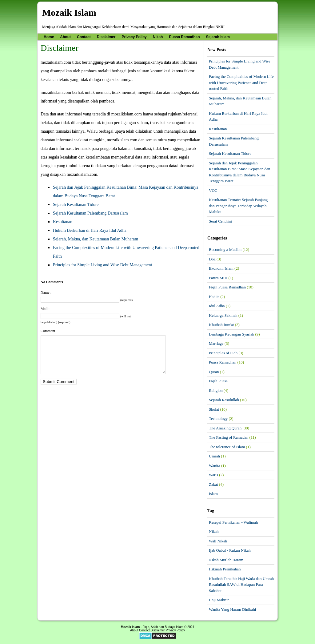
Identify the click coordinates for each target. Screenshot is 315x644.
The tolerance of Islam (227, 447)
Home (49, 37)
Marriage (216, 343)
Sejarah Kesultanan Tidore (76, 205)
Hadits (214, 297)
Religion (216, 390)
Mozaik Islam (69, 12)
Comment (48, 331)
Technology (218, 419)
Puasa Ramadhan (184, 37)
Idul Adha (217, 306)
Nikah (158, 37)
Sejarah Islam (218, 37)
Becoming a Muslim (225, 250)
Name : (46, 292)
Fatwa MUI (218, 278)
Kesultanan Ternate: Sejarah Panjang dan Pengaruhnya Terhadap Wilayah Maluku (238, 206)
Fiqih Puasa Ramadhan (227, 287)
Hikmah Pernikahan (225, 569)
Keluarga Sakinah (223, 315)
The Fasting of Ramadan (229, 437)
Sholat (214, 409)
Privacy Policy (134, 37)
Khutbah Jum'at (221, 325)
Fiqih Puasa (218, 381)
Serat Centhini (220, 221)
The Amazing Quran (225, 428)
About (65, 37)
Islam (213, 494)
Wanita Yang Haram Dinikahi (232, 609)
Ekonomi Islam (221, 268)
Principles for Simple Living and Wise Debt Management (102, 265)
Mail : (45, 309)
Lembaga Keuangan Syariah (231, 334)
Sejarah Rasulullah (224, 400)
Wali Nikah (218, 541)
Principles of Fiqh (223, 353)
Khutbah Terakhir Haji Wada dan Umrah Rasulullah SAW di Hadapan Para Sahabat (241, 585)
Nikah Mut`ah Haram (226, 560)
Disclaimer (106, 37)
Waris (213, 475)
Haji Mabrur (219, 600)
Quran (214, 372)
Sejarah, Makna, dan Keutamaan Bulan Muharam (96, 239)
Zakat (213, 484)
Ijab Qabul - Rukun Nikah (230, 550)
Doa (212, 259)
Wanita (215, 466)
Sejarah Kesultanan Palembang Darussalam (90, 213)
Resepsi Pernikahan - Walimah (233, 522)
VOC (213, 190)
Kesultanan (63, 222)
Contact (84, 37)
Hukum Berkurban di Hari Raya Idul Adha (90, 230)
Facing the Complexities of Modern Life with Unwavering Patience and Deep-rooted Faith (241, 83)
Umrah (214, 456)
